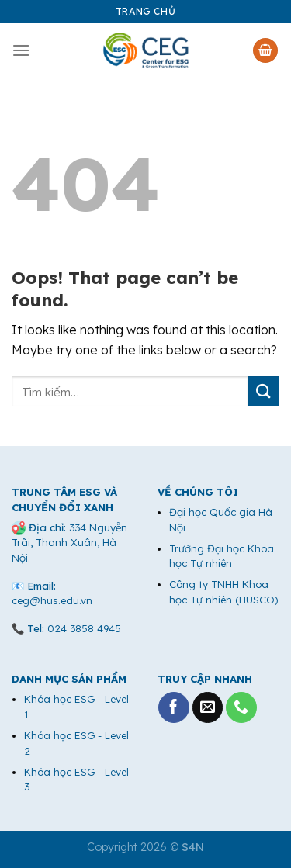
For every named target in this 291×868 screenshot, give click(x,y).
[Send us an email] (208, 707)
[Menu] (21, 50)
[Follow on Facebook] (174, 707)
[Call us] (241, 707)
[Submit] (264, 391)
